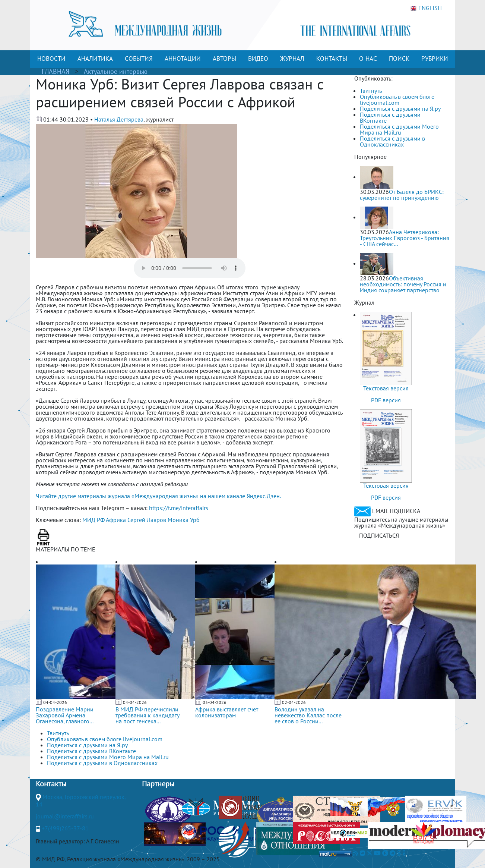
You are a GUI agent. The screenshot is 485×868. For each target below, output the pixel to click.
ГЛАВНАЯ (56, 71)
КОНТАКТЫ (332, 59)
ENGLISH (426, 8)
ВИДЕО (258, 59)
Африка (116, 520)
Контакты (51, 784)
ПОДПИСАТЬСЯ (379, 535)
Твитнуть (371, 91)
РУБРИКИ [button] (435, 59)
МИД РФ (93, 520)
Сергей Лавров (147, 520)
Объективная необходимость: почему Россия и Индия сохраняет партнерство (403, 284)
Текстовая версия (386, 388)
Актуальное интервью (116, 71)
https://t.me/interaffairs (179, 508)
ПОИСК (399, 59)
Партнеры (158, 784)
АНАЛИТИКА (95, 59)
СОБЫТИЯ (139, 59)
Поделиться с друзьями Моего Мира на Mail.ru (399, 129)
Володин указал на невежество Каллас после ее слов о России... (308, 715)
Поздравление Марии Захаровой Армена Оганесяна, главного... (65, 715)
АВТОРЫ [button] (224, 59)
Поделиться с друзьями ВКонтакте (390, 117)
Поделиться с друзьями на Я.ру (400, 108)
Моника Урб (184, 520)
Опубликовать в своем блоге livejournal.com (397, 100)
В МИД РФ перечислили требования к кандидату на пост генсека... (147, 715)
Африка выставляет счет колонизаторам (227, 712)
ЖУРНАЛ (292, 59)
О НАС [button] (368, 59)
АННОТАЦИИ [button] (183, 59)
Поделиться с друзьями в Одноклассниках (392, 141)
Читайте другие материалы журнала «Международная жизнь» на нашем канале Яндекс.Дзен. (158, 496)
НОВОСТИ (51, 59)
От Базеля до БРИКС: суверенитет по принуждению (402, 195)
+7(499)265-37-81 (65, 828)
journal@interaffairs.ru (65, 816)
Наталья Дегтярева (119, 119)
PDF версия (386, 400)
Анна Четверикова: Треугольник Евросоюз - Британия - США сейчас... (405, 238)
